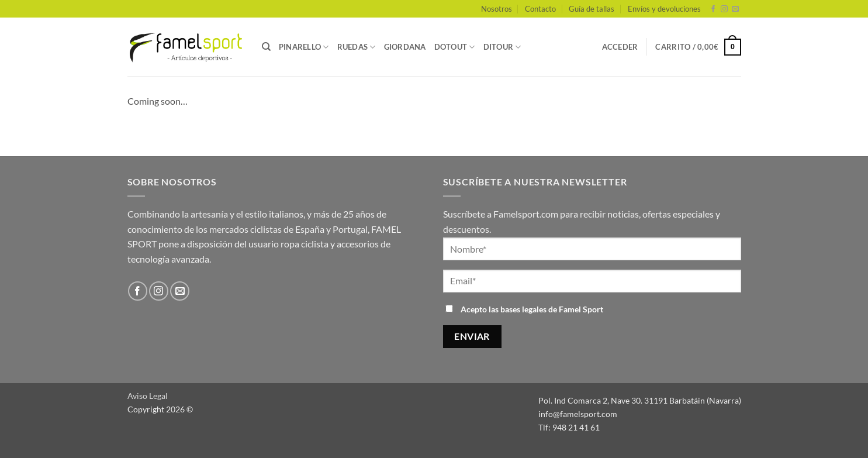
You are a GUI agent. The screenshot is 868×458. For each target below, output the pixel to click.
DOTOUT (455, 47)
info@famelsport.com (578, 414)
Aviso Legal (148, 396)
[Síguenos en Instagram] (724, 9)
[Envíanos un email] (735, 9)
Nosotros (497, 9)
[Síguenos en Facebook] (713, 9)
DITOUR (502, 47)
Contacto (540, 9)
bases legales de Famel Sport (552, 309)
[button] (620, 47)
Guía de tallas (592, 9)
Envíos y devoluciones (664, 9)
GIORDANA (405, 47)
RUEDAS (357, 47)
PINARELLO (304, 47)
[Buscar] (266, 47)
